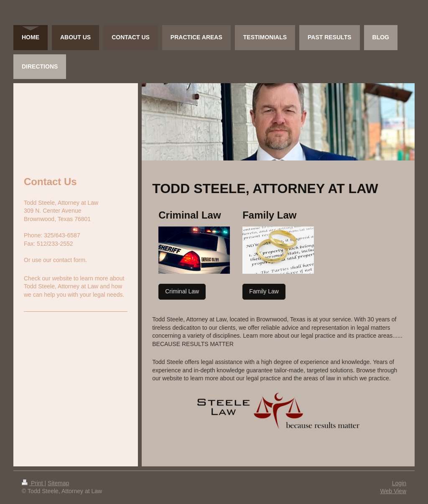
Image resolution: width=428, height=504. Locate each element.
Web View (393, 491)
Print (33, 483)
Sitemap (58, 483)
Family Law (264, 291)
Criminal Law (182, 291)
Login (399, 483)
